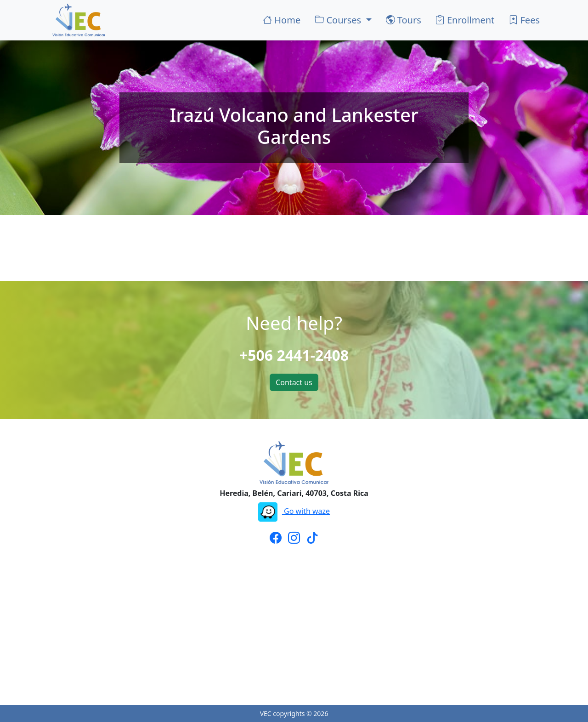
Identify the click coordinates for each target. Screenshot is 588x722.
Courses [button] (339, 20)
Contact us (294, 382)
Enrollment (465, 20)
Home (282, 20)
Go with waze (294, 511)
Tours (404, 20)
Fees (524, 20)
